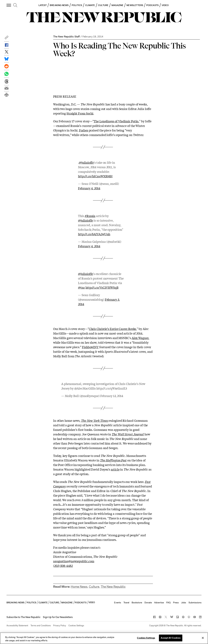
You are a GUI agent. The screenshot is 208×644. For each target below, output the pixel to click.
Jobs (184, 603)
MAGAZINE (117, 5)
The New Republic (113, 587)
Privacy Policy (60, 626)
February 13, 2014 (112, 396)
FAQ (168, 603)
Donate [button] (148, 603)
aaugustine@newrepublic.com (74, 561)
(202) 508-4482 (63, 566)
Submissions (195, 603)
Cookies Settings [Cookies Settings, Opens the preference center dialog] (146, 638)
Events (118, 603)
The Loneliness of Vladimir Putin (116, 121)
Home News (79, 587)
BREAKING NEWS (59, 5)
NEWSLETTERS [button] (135, 5)
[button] (6, 38)
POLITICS (77, 5)
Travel (126, 603)
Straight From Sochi (80, 113)
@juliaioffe (86, 162)
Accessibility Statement (17, 626)
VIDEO (165, 5)
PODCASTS (152, 5)
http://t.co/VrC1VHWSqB (102, 287)
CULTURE (103, 5)
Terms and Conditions (41, 626)
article (115, 469)
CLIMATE (90, 5)
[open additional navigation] (9, 5)
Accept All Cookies (171, 638)
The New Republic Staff (66, 37)
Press (176, 603)
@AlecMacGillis (85, 388)
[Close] (203, 638)
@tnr (81, 287)
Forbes (83, 130)
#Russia (90, 216)
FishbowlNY (90, 347)
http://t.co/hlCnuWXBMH (95, 176)
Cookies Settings (76, 626)
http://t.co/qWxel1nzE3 (112, 388)
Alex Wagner (140, 338)
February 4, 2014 (89, 188)
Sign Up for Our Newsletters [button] (58, 617)
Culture (94, 587)
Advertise (159, 603)
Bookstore (137, 603)
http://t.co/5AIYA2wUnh (94, 234)
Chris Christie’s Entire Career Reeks (113, 329)
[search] (15, 5)
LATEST (43, 5)
